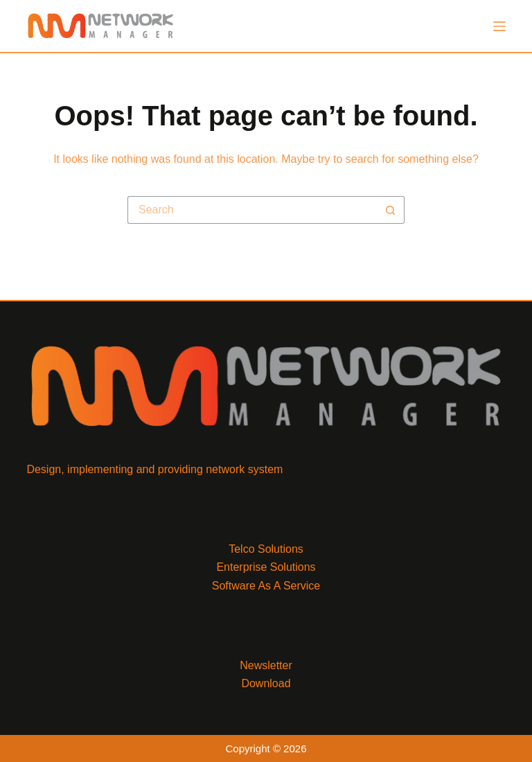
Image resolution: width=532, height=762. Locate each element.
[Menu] (499, 26)
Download (266, 683)
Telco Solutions (266, 549)
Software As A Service (266, 586)
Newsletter (266, 665)
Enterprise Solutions (266, 567)
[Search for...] (252, 210)
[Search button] (391, 210)
